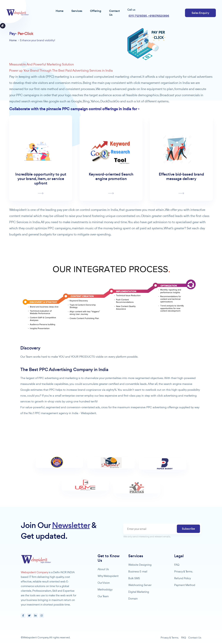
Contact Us (195, 638)
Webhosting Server (140, 585)
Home (13, 40)
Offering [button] (96, 11)
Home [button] (60, 11)
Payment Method (185, 585)
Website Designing (140, 565)
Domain (133, 599)
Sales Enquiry (200, 13)
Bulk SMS (134, 578)
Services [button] (77, 11)
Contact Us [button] (114, 13)
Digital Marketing (139, 592)
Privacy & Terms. (184, 571)
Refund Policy (183, 578)
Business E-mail (138, 571)
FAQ (177, 565)
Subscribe (188, 529)
